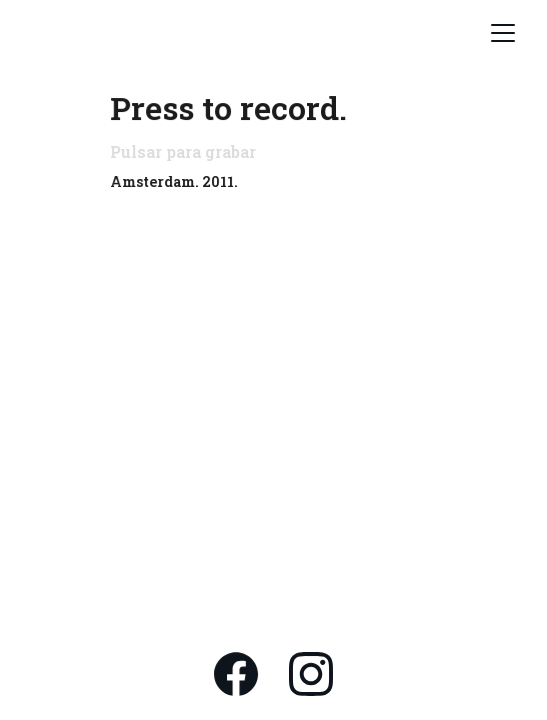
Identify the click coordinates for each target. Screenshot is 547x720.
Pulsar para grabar (183, 151)
